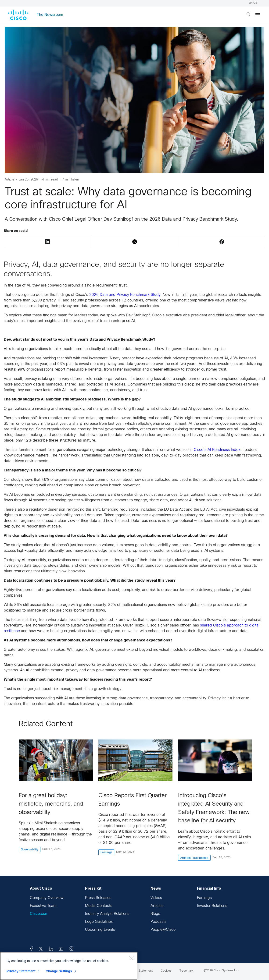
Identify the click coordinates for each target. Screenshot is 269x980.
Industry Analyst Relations (107, 914)
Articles (157, 906)
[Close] (131, 958)
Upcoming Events (100, 930)
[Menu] (258, 15)
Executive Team (43, 906)
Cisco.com (39, 914)
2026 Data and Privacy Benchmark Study (125, 295)
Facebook (222, 242)
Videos (156, 898)
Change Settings (59, 971)
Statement (146, 971)
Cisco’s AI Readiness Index (217, 450)
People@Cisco (163, 930)
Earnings (204, 898)
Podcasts (158, 922)
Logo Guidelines (99, 922)
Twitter (135, 242)
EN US (254, 3)
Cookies (166, 971)
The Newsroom (50, 15)
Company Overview (47, 898)
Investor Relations (212, 906)
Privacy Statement (21, 971)
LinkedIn (47, 242)
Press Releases (98, 898)
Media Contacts (99, 906)
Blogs (155, 914)
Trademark (186, 971)
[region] (69, 966)
